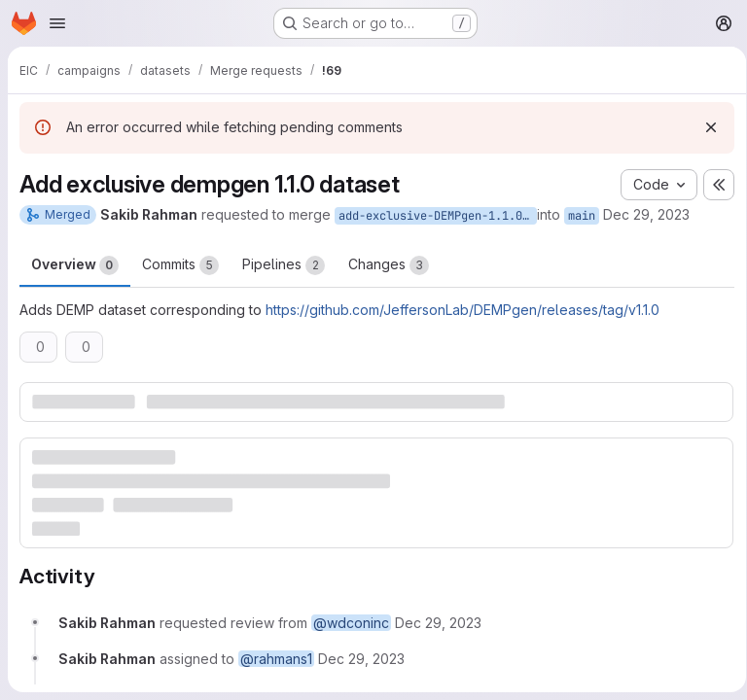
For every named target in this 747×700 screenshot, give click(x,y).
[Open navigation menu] (57, 23)
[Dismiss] (704, 127)
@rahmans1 (276, 658)
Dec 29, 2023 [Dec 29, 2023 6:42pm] (646, 214)
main (582, 216)
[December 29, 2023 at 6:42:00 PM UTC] (438, 622)
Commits (180, 265)
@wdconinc (351, 622)
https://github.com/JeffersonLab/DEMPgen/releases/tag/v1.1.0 (462, 310)
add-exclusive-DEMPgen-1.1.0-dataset (438, 216)
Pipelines (284, 265)
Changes (389, 265)
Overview (75, 265)
